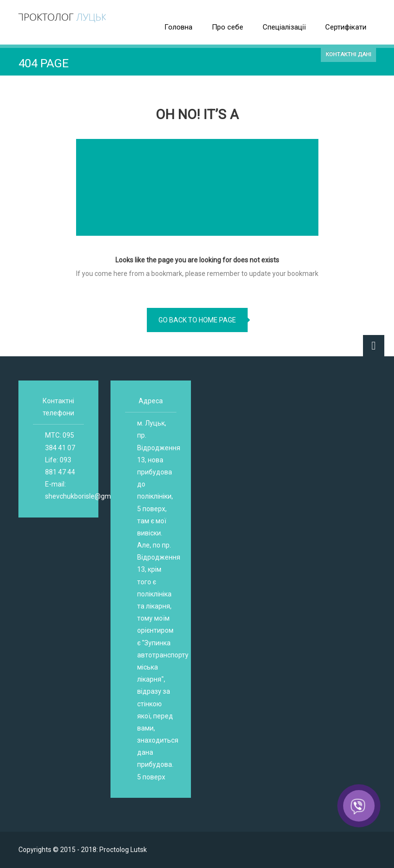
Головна (178, 27)
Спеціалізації (284, 27)
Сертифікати (346, 27)
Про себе (228, 27)
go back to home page (197, 320)
